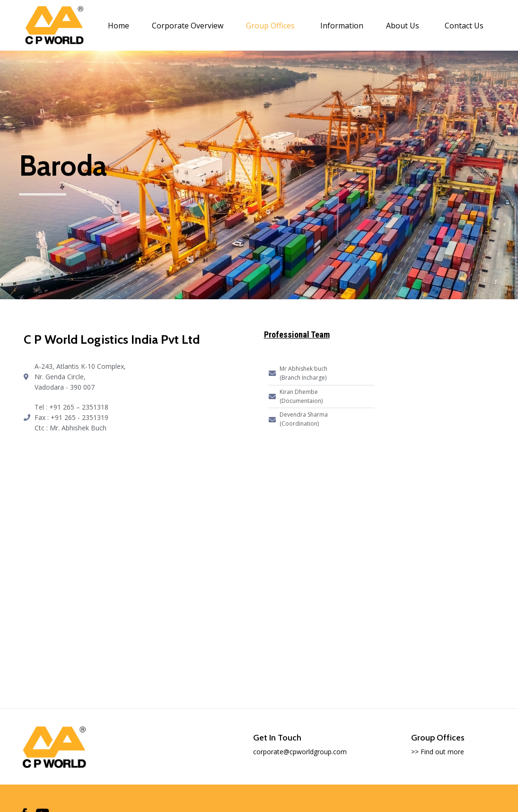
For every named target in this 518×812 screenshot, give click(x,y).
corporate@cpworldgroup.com (300, 752)
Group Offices (270, 26)
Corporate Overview (188, 26)
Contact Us (464, 26)
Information (342, 26)
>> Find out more (438, 752)
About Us (403, 26)
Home (119, 26)
